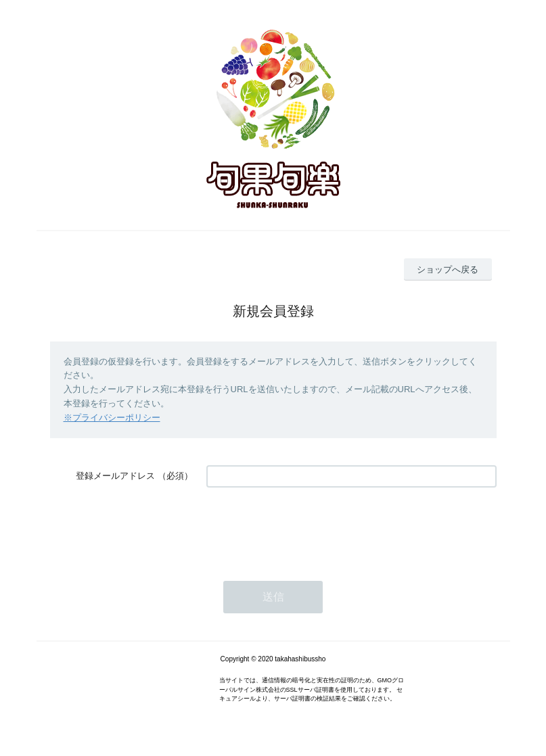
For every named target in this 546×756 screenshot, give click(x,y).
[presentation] (309, 527)
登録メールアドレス (115, 476)
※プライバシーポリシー (112, 418)
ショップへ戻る (448, 269)
